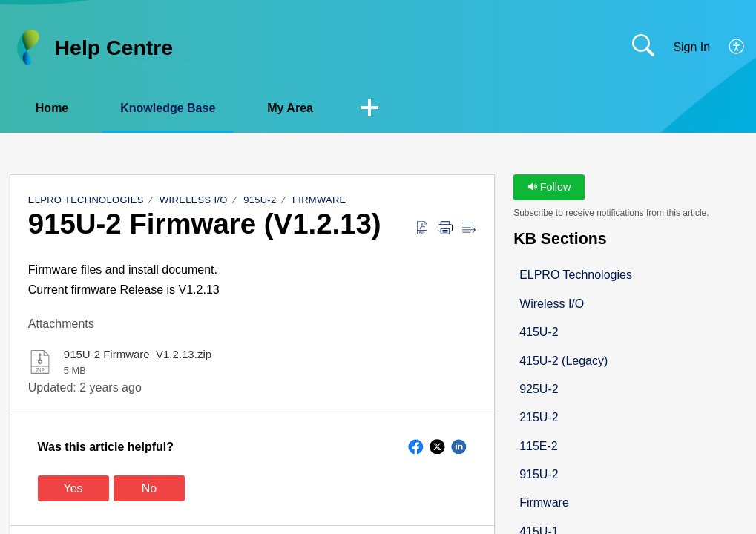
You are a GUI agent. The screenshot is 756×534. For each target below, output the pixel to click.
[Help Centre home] (27, 47)
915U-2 (260, 200)
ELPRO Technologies (86, 200)
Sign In (691, 47)
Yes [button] (73, 488)
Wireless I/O (194, 200)
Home (52, 108)
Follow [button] (549, 187)
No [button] (149, 488)
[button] (737, 47)
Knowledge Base (168, 108)
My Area (290, 108)
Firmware (319, 200)
